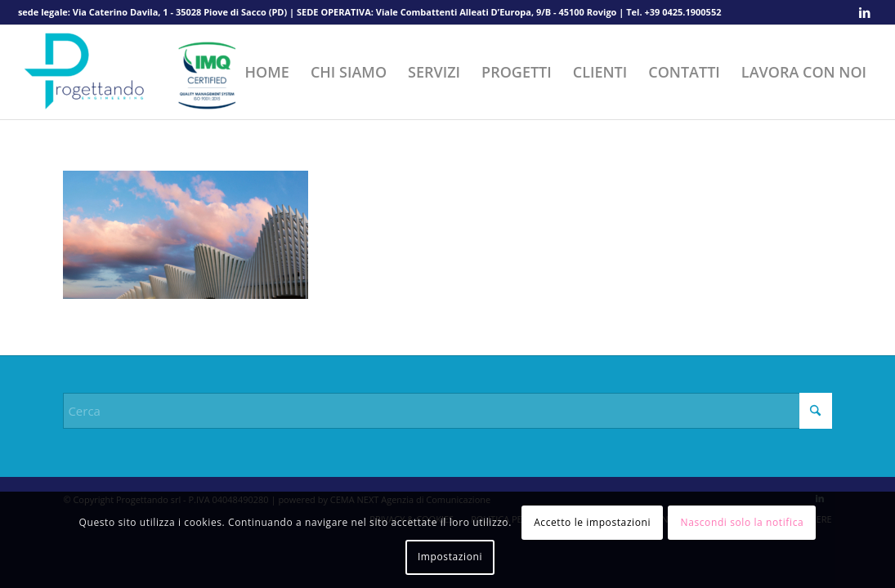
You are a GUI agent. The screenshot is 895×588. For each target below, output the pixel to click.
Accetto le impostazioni (592, 522)
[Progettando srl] (141, 72)
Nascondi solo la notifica (743, 522)
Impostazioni (450, 557)
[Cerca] (447, 411)
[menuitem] (267, 72)
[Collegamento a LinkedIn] (865, 12)
